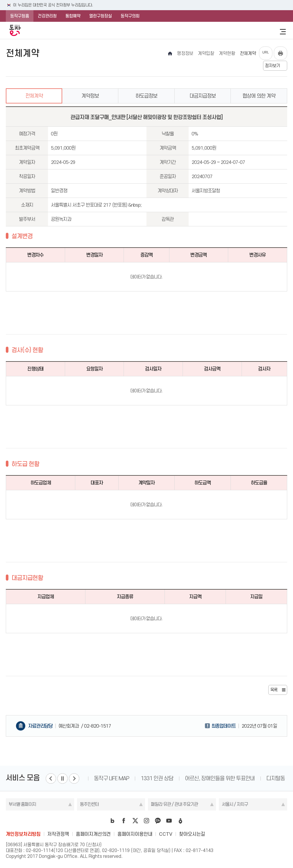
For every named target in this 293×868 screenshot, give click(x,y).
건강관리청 (47, 16)
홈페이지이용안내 (135, 834)
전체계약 (34, 96)
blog (112, 821)
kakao (158, 821)
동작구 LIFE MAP (111, 778)
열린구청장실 (101, 16)
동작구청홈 (20, 16)
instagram (146, 821)
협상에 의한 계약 (259, 96)
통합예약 (73, 16)
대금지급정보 (203, 96)
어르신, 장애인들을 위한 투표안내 (220, 778)
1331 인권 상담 (157, 778)
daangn (181, 821)
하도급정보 (146, 96)
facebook (124, 821)
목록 (274, 690)
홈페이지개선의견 (93, 834)
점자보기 (273, 66)
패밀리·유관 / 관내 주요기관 (174, 804)
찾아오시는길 (192, 834)
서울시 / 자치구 (235, 804)
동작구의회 (130, 16)
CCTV (166, 834)
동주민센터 (89, 804)
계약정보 (90, 96)
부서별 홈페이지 (22, 804)
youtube (169, 821)
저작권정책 (58, 834)
